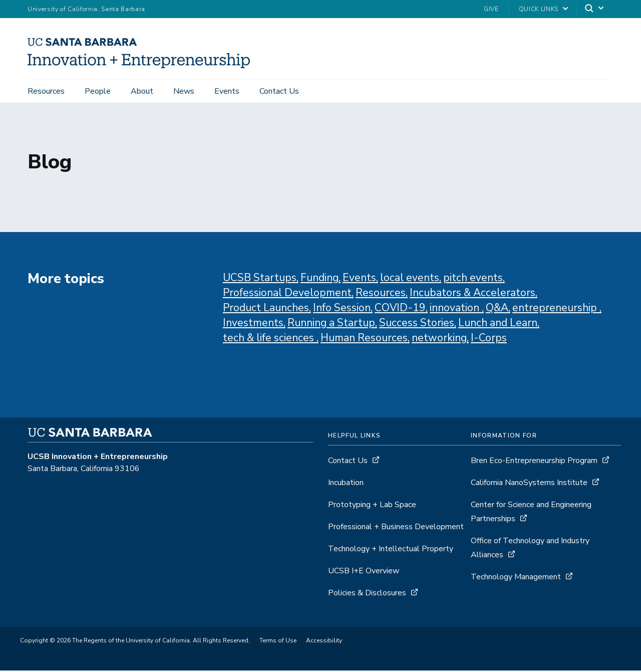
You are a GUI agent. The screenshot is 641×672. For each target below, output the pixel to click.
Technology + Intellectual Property (391, 551)
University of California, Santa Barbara (86, 9)
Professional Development (287, 295)
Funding (319, 280)
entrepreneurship (556, 310)
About (142, 91)
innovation (456, 310)
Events (227, 91)
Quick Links (539, 9)
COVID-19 (400, 310)
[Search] (595, 9)
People (98, 91)
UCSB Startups (260, 280)
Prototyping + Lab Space (372, 507)
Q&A (497, 310)
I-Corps (489, 340)
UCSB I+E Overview (364, 573)
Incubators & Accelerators (472, 295)
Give (491, 9)
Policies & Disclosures (367, 595)
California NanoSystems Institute (530, 485)
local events (410, 280)
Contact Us (279, 91)
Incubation (346, 485)
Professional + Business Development (396, 529)
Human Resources (364, 340)
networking (439, 340)
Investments (253, 325)
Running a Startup (331, 325)
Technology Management (517, 579)
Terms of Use (278, 642)
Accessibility (324, 642)
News (184, 91)
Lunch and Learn (498, 325)
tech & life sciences (270, 340)
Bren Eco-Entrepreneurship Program (534, 463)
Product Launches (266, 310)
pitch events (473, 280)
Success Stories (417, 325)
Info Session (342, 310)
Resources (46, 91)
